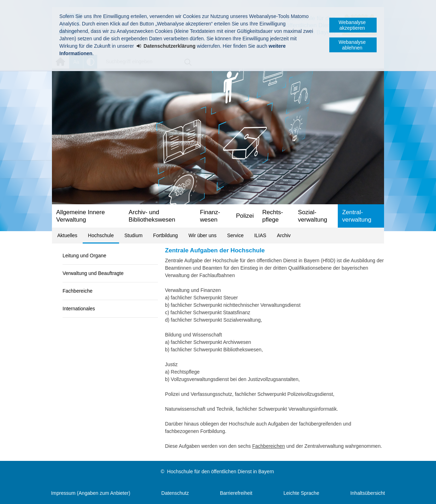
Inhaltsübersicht (367, 493)
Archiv (284, 235)
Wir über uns (202, 235)
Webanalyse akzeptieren (352, 25)
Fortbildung (165, 235)
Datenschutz (175, 493)
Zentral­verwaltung (357, 216)
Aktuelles (67, 235)
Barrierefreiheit (236, 493)
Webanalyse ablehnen (352, 45)
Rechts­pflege (273, 216)
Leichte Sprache (301, 493)
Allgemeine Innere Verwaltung (81, 216)
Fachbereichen (269, 446)
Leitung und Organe (84, 256)
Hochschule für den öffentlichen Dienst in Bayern (220, 471)
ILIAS (260, 235)
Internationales (79, 309)
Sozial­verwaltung (313, 216)
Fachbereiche (78, 291)
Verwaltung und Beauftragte (93, 273)
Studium (133, 235)
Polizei (245, 216)
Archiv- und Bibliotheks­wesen (152, 216)
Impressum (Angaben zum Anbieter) (90, 493)
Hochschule (101, 235)
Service (235, 235)
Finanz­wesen (210, 216)
